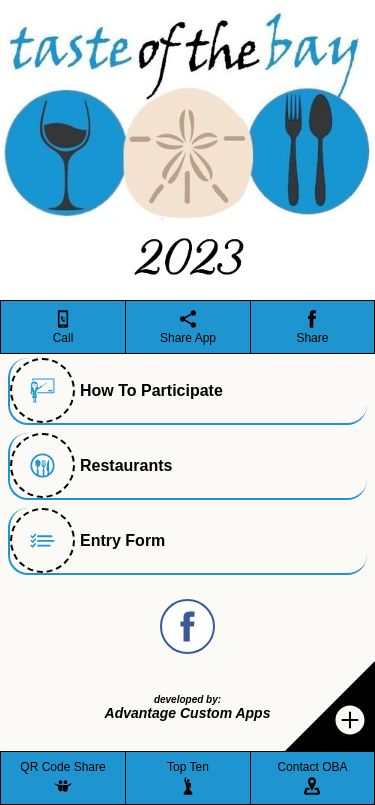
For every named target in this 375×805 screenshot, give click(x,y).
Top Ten (188, 767)
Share (312, 338)
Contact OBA (312, 767)
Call (63, 338)
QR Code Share (62, 767)
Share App (188, 338)
